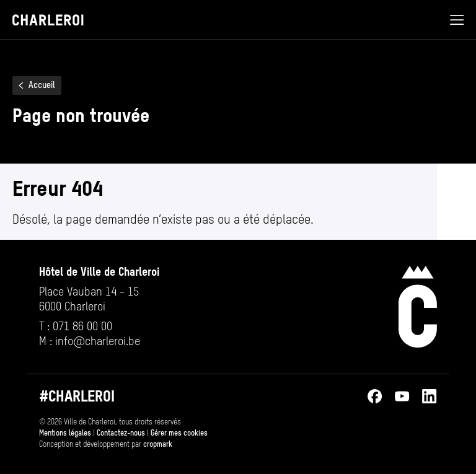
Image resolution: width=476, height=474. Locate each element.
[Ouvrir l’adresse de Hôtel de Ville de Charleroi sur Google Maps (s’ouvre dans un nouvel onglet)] (99, 299)
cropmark (158, 444)
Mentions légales (65, 433)
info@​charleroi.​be (98, 341)
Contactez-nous (121, 433)
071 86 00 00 (82, 326)
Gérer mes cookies (179, 433)
